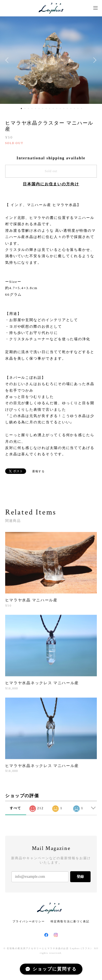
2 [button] (25, 108)
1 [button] (21, 108)
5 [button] (36, 108)
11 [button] (57, 108)
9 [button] (50, 108)
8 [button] (46, 108)
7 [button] (43, 108)
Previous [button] (8, 60)
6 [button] (39, 108)
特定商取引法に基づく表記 (70, 921)
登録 (80, 877)
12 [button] (60, 108)
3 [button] (29, 108)
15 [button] (71, 108)
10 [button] (53, 108)
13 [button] (64, 108)
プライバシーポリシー (29, 921)
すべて (16, 808)
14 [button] (67, 108)
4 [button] (32, 108)
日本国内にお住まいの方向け (51, 184)
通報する (39, 471)
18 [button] (82, 108)
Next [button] (94, 60)
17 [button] (78, 108)
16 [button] (75, 108)
